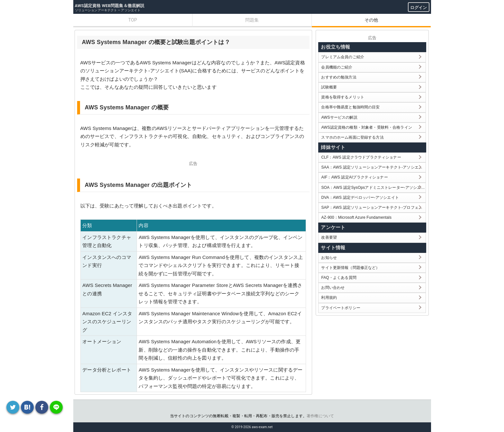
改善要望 (329, 237)
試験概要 (329, 87)
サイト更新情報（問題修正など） (350, 268)
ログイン (419, 8)
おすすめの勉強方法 (339, 77)
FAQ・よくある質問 (339, 278)
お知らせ (329, 258)
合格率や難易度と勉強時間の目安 (350, 107)
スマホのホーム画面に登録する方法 (352, 137)
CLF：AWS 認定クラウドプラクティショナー (361, 157)
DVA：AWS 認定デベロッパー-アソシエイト (360, 198)
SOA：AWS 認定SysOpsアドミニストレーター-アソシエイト (373, 188)
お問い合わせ (333, 288)
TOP (133, 20)
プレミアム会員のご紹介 (343, 57)
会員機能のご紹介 (337, 67)
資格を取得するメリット (343, 97)
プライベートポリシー (341, 308)
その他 (371, 20)
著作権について (320, 416)
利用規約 (329, 298)
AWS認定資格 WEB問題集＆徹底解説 (110, 6)
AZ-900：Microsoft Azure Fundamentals (356, 217)
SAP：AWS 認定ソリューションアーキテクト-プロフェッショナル (373, 207)
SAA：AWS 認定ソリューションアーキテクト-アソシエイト (373, 167)
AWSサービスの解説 (339, 117)
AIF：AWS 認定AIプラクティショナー (354, 177)
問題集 (252, 20)
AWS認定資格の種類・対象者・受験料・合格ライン (367, 127)
